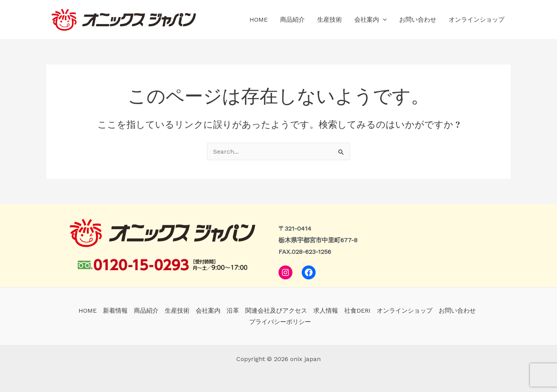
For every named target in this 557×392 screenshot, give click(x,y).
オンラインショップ (477, 20)
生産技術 (330, 20)
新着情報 (115, 311)
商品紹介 (292, 20)
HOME (259, 20)
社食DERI (357, 311)
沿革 (233, 311)
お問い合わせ (418, 20)
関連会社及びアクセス (276, 311)
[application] (383, 20)
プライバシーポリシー (280, 322)
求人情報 (326, 311)
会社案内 (371, 20)
